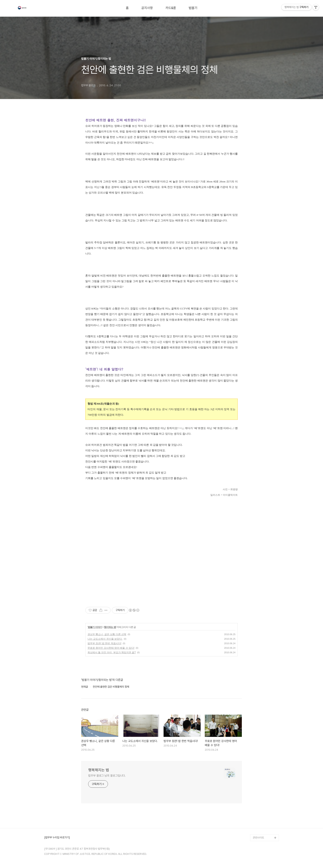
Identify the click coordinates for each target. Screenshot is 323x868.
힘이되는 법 (110, 627)
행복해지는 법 (99, 770)
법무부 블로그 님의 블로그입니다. (107, 776)
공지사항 (147, 8)
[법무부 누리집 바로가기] (57, 838)
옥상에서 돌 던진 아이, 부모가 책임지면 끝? (112, 652)
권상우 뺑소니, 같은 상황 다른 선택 (107, 634)
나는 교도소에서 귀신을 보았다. (105, 639)
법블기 (193, 8)
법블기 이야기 (95, 627)
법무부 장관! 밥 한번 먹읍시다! (104, 643)
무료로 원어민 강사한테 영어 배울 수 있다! (111, 648)
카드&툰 (171, 8)
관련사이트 (258, 838)
